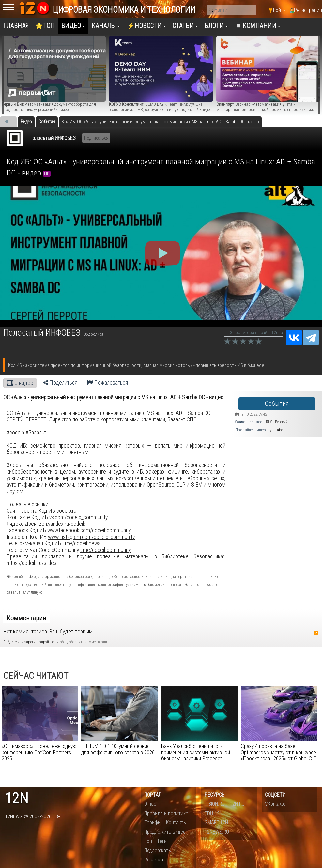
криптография (110, 585)
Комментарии (26, 618)
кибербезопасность (127, 577)
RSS (316, 633)
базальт (13, 592)
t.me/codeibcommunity (106, 550)
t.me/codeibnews (81, 543)
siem (106, 577)
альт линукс (32, 592)
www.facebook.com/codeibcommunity (89, 530)
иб (186, 585)
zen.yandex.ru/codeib (62, 524)
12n (17, 798)
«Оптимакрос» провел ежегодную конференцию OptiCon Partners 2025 (39, 752)
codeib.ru (66, 511)
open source (207, 585)
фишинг (164, 577)
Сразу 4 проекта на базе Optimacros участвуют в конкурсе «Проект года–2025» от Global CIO (279, 752)
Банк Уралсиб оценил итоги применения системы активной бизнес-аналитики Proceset (196, 752)
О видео (20, 383)
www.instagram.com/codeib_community (91, 537)
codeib (30, 577)
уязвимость (136, 585)
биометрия (157, 585)
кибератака (183, 577)
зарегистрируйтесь (40, 642)
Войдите (10, 642)
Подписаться (96, 138)
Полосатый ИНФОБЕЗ (53, 138)
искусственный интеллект (43, 585)
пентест (175, 585)
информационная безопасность (65, 577)
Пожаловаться (107, 383)
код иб (17, 577)
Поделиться (60, 383)
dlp (97, 577)
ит (192, 585)
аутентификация (81, 585)
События (277, 404)
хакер (151, 577)
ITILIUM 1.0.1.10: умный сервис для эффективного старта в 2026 (118, 749)
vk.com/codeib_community (78, 517)
